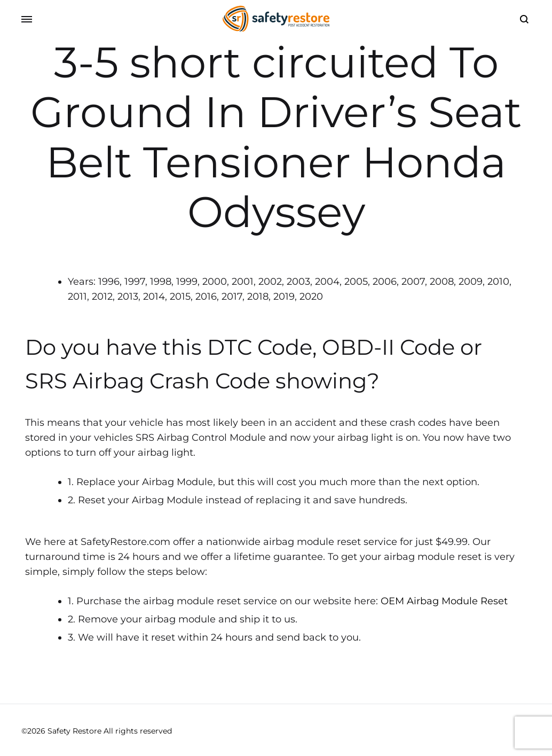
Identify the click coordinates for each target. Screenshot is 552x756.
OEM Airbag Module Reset (444, 601)
